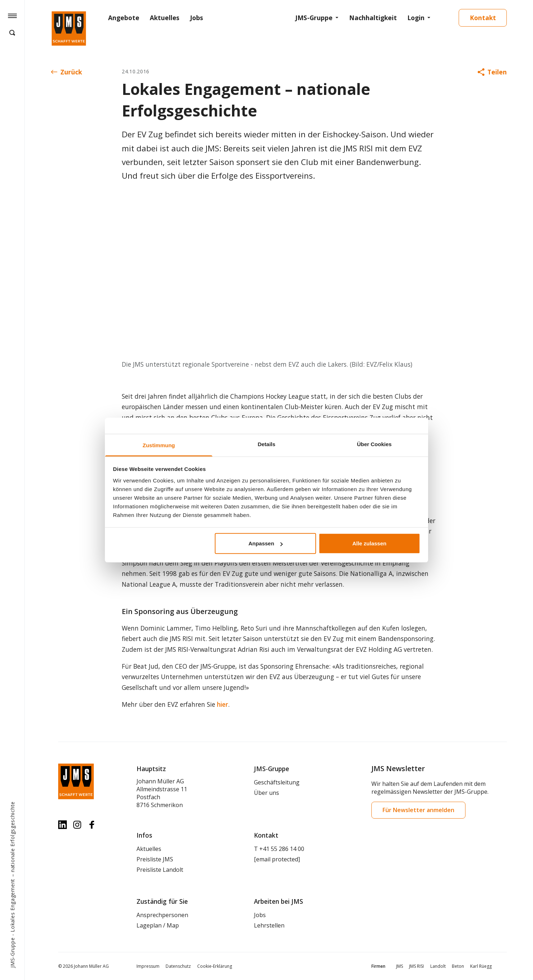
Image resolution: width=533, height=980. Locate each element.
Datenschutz (178, 966)
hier (223, 704)
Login (416, 18)
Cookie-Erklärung (215, 966)
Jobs (196, 18)
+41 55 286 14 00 (282, 849)
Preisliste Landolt (160, 870)
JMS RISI (416, 966)
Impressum (148, 966)
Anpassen (266, 543)
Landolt (438, 966)
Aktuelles (164, 18)
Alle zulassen (369, 543)
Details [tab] (266, 444)
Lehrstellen (269, 925)
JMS (400, 966)
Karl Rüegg (481, 966)
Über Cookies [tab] (374, 444)
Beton (458, 966)
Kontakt (483, 18)
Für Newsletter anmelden (418, 810)
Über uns (266, 793)
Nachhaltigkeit (373, 18)
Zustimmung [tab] (159, 445)
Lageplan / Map (158, 925)
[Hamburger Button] (12, 15)
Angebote (124, 18)
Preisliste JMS (155, 859)
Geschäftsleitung (277, 782)
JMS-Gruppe (314, 18)
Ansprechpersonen (162, 915)
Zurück (66, 72)
